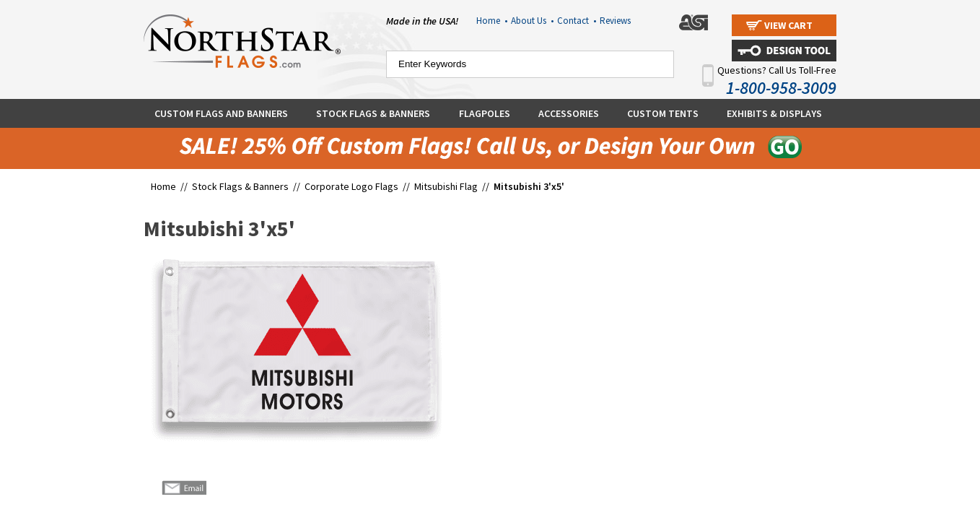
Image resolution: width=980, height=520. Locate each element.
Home (492, 21)
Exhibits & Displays (774, 113)
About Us (532, 21)
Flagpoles (485, 113)
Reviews (615, 21)
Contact (577, 21)
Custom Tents (663, 113)
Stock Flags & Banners (373, 113)
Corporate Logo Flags (351, 186)
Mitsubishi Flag (446, 186)
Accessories (569, 113)
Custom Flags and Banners (221, 113)
